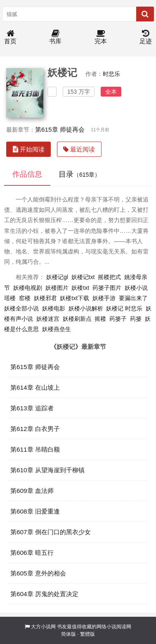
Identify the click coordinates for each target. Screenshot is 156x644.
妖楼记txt (83, 277)
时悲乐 (111, 74)
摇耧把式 (109, 277)
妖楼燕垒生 (57, 329)
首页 (10, 37)
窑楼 (25, 298)
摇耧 (100, 319)
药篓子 (118, 319)
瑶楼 (10, 298)
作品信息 (27, 174)
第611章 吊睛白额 (35, 449)
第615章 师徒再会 (60, 129)
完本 (101, 37)
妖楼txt (80, 288)
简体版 (69, 634)
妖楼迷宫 (48, 319)
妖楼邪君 (45, 298)
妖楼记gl (57, 277)
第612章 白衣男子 (35, 429)
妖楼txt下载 (74, 298)
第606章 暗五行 (32, 553)
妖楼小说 (136, 288)
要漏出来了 (133, 298)
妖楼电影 (54, 308)
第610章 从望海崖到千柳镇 (47, 470)
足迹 (146, 37)
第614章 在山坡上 (35, 387)
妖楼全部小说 (21, 308)
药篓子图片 (107, 288)
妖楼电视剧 (28, 288)
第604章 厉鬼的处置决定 (44, 594)
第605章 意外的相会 (38, 573)
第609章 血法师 (32, 491)
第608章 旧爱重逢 (35, 511)
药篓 (136, 319)
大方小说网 (43, 627)
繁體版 (87, 634)
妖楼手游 (104, 298)
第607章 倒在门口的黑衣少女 (51, 532)
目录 (79, 174)
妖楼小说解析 (86, 308)
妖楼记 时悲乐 (124, 308)
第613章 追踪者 (32, 408)
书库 (55, 37)
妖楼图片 (57, 288)
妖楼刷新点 (77, 319)
